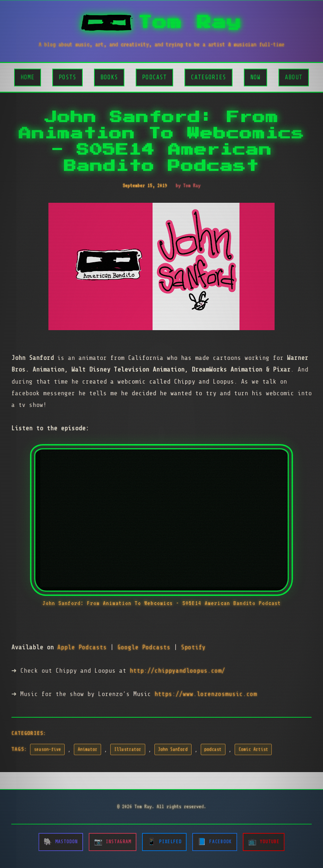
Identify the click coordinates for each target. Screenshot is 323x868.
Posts (67, 77)
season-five (48, 749)
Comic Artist (253, 749)
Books (109, 77)
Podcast (154, 77)
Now (256, 77)
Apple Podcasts (82, 647)
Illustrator (128, 749)
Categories (209, 77)
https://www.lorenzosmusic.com (206, 694)
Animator (88, 749)
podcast (213, 749)
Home (28, 77)
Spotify (193, 647)
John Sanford (173, 749)
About (294, 77)
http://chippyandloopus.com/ (177, 671)
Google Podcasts (144, 647)
